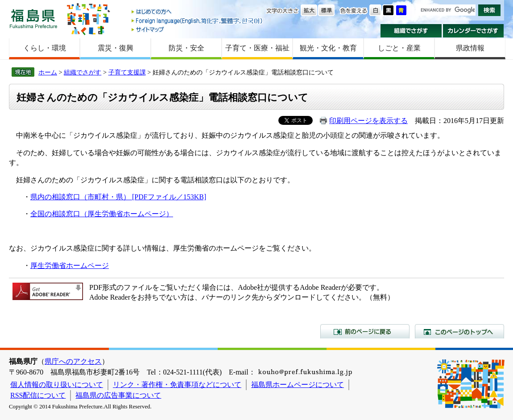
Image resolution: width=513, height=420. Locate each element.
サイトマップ (198, 29)
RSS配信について (38, 395)
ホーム (48, 72)
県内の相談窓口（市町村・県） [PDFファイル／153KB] (118, 197)
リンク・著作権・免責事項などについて (177, 385)
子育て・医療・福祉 (257, 48)
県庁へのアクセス (73, 361)
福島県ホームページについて (298, 385)
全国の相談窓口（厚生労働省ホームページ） (102, 214)
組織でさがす (411, 31)
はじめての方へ (198, 12)
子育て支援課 (127, 72)
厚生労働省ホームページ (70, 266)
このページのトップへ (459, 331)
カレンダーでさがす (474, 31)
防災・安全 (186, 48)
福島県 (33, 19)
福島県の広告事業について (118, 395)
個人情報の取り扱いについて (57, 385)
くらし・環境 (45, 48)
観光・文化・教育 (328, 48)
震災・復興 (116, 48)
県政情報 (470, 48)
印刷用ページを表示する (368, 121)
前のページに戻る (365, 331)
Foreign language (198, 21)
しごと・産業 (399, 48)
